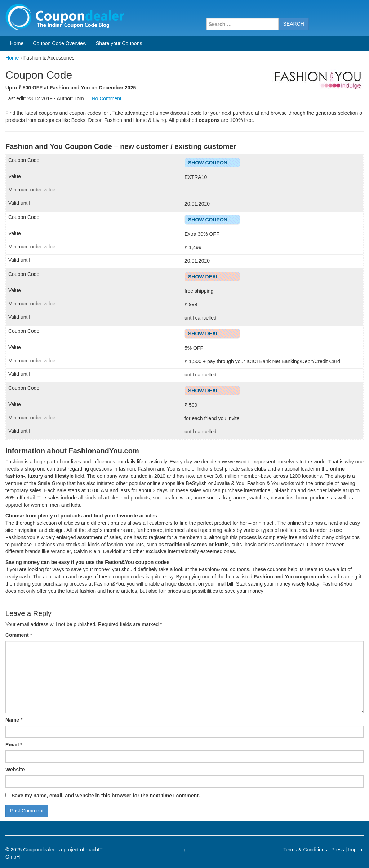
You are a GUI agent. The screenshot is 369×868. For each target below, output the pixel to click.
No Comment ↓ (108, 98)
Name (14, 720)
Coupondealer (39, 850)
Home (17, 43)
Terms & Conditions (305, 850)
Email (14, 745)
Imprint (356, 850)
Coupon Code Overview (60, 43)
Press (338, 850)
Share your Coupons (119, 43)
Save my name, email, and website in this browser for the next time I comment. (106, 796)
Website (15, 770)
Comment (19, 635)
